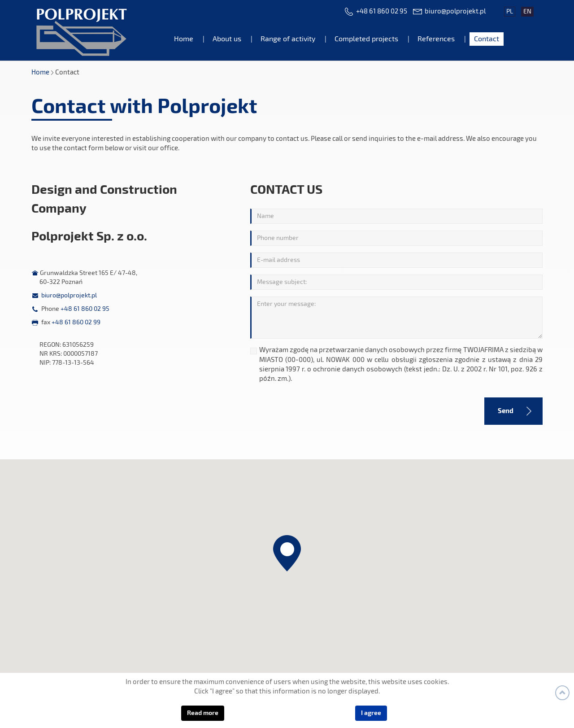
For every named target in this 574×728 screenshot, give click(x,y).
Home (184, 39)
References (436, 39)
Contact (487, 39)
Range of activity (288, 39)
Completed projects (366, 39)
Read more (203, 713)
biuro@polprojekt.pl (455, 11)
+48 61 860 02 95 (382, 11)
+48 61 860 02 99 (76, 323)
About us (227, 39)
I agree (371, 713)
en (527, 12)
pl (510, 12)
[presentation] (316, 410)
